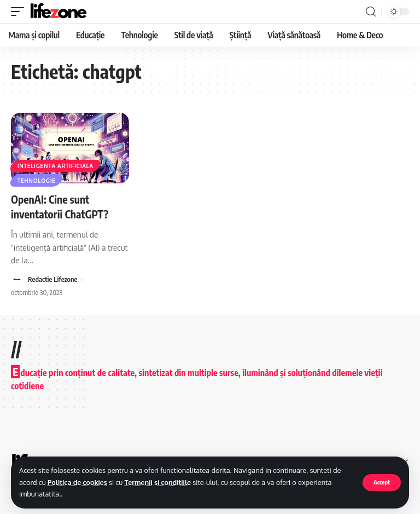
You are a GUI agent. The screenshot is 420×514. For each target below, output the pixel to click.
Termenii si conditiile (161, 482)
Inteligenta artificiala (56, 165)
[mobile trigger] (20, 11)
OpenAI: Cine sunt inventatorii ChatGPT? (61, 206)
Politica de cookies (78, 482)
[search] (371, 12)
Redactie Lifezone (53, 279)
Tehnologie (37, 180)
